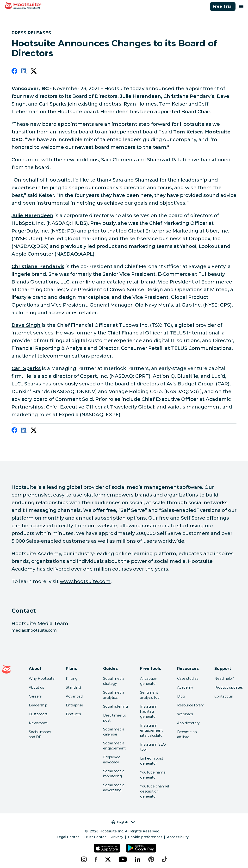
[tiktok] (164, 859)
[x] (108, 859)
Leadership (38, 705)
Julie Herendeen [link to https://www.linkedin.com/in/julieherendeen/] (32, 215)
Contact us (223, 696)
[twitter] (34, 72)
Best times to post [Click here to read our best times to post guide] (115, 718)
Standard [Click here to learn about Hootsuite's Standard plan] (73, 687)
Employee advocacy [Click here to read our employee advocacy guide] (112, 760)
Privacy (117, 837)
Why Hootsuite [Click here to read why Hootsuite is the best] (42, 679)
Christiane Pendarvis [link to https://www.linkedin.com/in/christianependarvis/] (38, 266)
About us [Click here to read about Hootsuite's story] (36, 687)
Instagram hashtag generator (149, 711)
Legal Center (68, 837)
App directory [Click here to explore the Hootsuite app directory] (188, 723)
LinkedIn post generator (152, 761)
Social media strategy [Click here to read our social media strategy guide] (114, 681)
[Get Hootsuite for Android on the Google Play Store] (141, 848)
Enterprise (74, 705)
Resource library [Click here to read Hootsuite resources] (190, 705)
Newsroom (38, 723)
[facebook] (14, 72)
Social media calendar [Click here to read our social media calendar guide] (114, 732)
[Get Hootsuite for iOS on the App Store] (107, 848)
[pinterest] (151, 859)
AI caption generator (149, 681)
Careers (35, 696)
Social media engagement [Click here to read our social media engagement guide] (114, 746)
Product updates (229, 687)
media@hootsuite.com (34, 630)
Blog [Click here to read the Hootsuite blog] (181, 696)
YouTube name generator (153, 775)
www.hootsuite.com (85, 581)
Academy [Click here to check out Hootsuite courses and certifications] (185, 687)
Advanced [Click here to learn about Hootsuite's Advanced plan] (74, 696)
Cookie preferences (145, 837)
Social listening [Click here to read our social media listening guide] (115, 706)
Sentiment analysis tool (150, 695)
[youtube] (123, 859)
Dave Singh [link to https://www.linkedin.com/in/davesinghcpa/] (26, 325)
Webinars (185, 714)
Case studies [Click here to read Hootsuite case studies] (188, 679)
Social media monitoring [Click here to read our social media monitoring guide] (114, 774)
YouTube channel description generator (155, 791)
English (123, 822)
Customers (38, 714)
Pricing (72, 679)
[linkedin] (24, 72)
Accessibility (178, 837)
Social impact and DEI (40, 734)
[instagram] (84, 859)
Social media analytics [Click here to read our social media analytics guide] (114, 695)
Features (73, 714)
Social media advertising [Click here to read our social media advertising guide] (114, 788)
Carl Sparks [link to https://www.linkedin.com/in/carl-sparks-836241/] (26, 368)
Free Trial (223, 6)
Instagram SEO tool (153, 747)
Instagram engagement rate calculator (152, 730)
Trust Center (95, 837)
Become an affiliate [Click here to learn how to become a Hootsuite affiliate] (187, 734)
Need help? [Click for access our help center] (224, 679)
